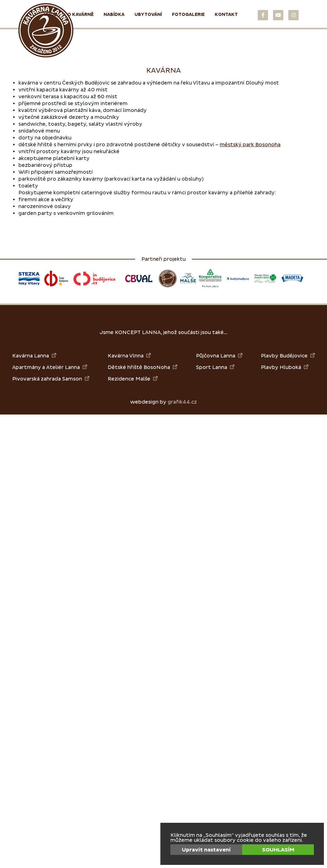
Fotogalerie (188, 15)
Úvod (51, 15)
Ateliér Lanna (67, 367)
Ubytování (148, 15)
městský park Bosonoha (250, 145)
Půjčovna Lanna (219, 356)
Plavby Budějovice (288, 356)
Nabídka (114, 15)
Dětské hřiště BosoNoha (142, 367)
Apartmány (27, 367)
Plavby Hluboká (285, 367)
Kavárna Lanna (34, 356)
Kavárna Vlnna (129, 356)
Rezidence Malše (133, 379)
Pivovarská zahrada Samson (51, 379)
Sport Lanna (215, 367)
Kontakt (226, 15)
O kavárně (81, 15)
